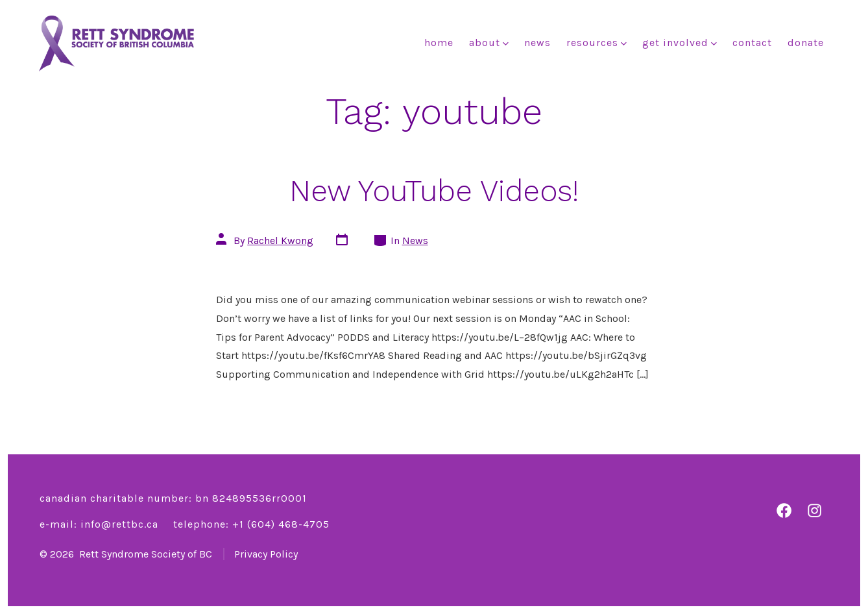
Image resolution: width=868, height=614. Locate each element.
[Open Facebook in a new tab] (784, 510)
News (537, 43)
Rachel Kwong (280, 240)
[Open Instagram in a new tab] (814, 510)
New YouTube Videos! (434, 191)
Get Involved (680, 43)
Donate (806, 43)
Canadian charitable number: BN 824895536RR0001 (173, 498)
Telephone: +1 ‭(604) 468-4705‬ (251, 524)
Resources (597, 43)
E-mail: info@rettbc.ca (99, 524)
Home (439, 43)
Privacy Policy (266, 554)
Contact (752, 43)
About (489, 43)
